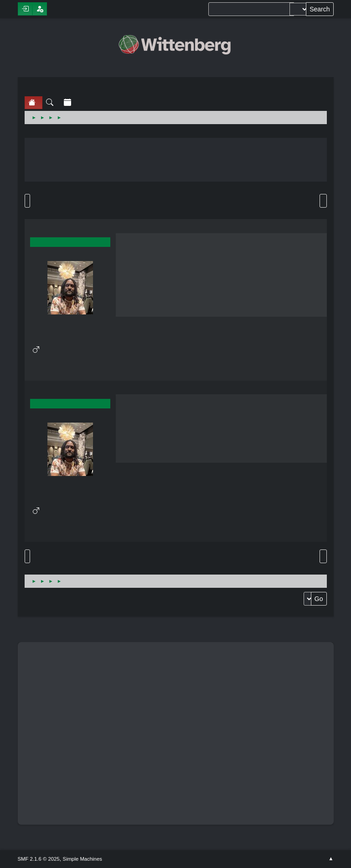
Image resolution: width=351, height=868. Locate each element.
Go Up (27, 556)
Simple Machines (83, 859)
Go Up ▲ (331, 859)
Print (323, 201)
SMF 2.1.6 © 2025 (39, 859)
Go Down (27, 201)
